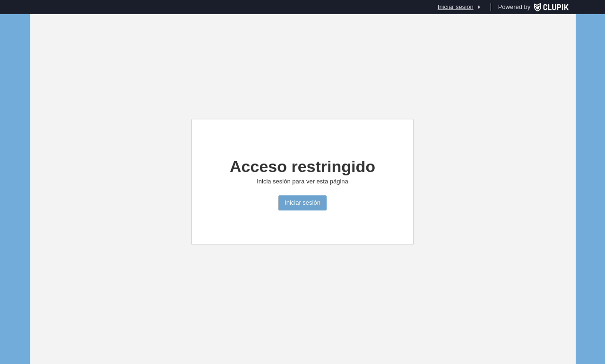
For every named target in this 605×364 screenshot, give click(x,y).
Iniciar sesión (302, 203)
